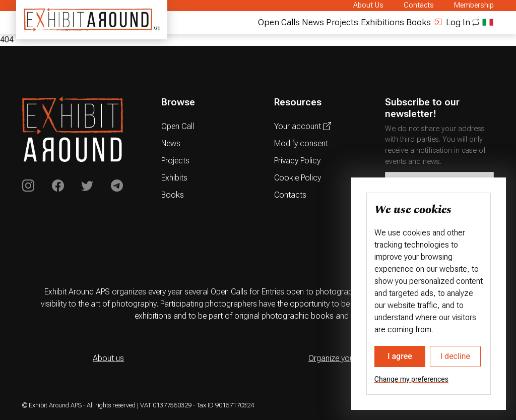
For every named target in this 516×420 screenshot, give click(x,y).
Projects (342, 22)
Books (418, 22)
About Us (368, 5)
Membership (474, 5)
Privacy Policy (297, 161)
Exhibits (174, 178)
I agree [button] (400, 356)
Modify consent (301, 143)
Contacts (419, 5)
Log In (451, 22)
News (313, 22)
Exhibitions (382, 22)
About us (108, 358)
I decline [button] (455, 356)
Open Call (178, 126)
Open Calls (279, 22)
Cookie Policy (298, 178)
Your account (303, 126)
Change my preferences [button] (411, 379)
